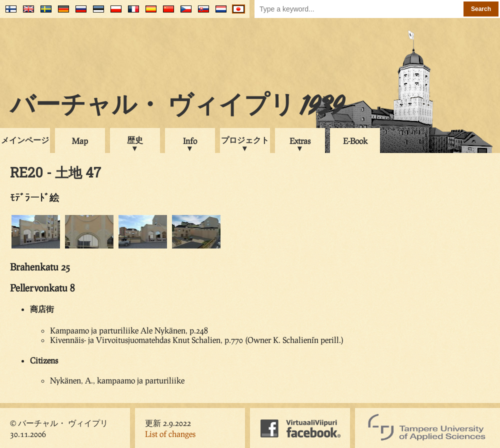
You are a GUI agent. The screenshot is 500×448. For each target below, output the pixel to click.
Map (80, 141)
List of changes (170, 434)
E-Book (355, 141)
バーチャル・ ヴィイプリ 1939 (177, 107)
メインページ (25, 140)
